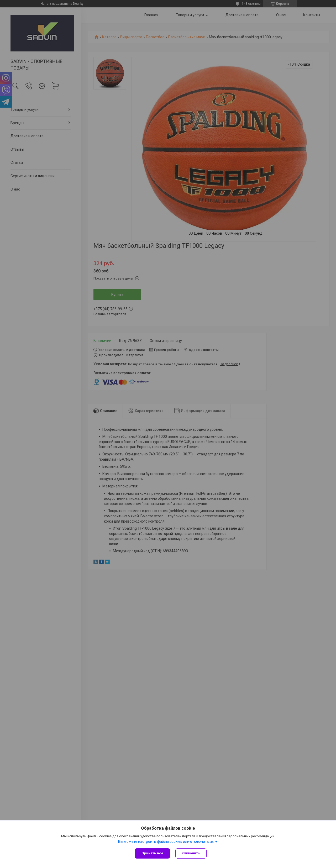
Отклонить (191, 853)
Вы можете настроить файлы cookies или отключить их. (166, 841)
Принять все (152, 853)
